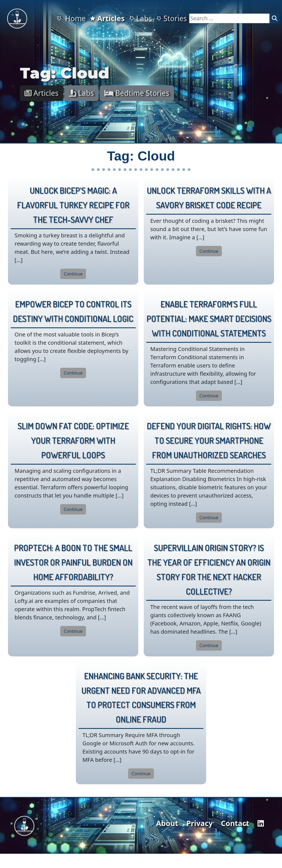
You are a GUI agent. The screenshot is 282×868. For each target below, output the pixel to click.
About (167, 823)
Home (71, 18)
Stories (172, 18)
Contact (235, 823)
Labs (141, 18)
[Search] (275, 18)
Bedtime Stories (137, 93)
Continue (73, 274)
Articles (107, 18)
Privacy (200, 823)
